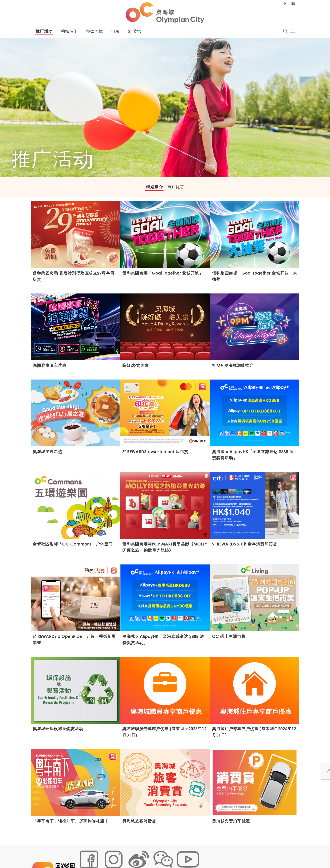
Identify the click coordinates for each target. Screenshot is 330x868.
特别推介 (151, 189)
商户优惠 (179, 189)
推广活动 (44, 33)
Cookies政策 (103, 854)
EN (287, 3)
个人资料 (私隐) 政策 (145, 854)
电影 (116, 33)
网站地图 (84, 854)
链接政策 (121, 854)
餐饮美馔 (94, 33)
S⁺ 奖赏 (135, 33)
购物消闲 (69, 33)
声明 (165, 854)
